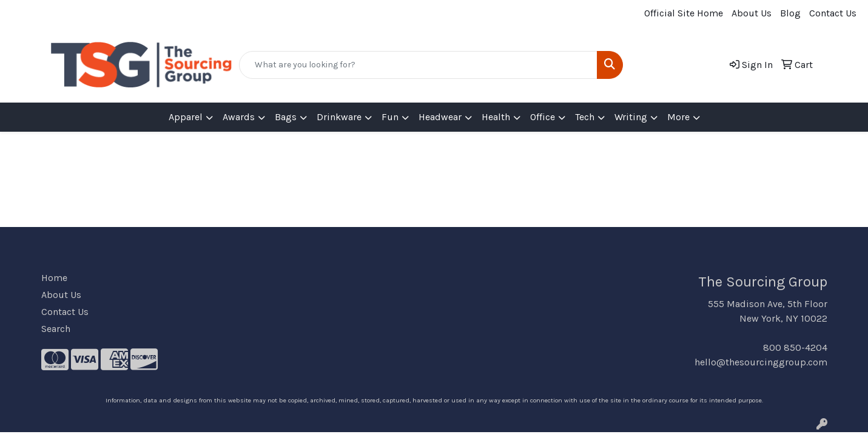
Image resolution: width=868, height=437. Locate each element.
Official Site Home (684, 13)
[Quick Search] (419, 65)
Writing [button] (631, 117)
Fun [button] (390, 117)
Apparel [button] (186, 117)
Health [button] (496, 117)
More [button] (678, 117)
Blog (790, 13)
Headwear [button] (440, 117)
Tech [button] (585, 117)
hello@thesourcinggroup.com (761, 362)
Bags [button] (286, 117)
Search (56, 329)
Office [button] (543, 117)
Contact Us (833, 13)
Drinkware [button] (339, 117)
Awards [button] (239, 117)
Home (54, 278)
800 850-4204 (795, 347)
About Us (752, 13)
